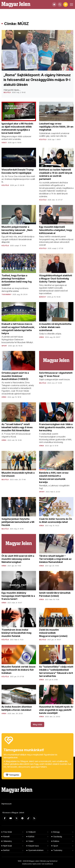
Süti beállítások (47, 864)
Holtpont (32, 832)
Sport (56, 846)
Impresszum (7, 804)
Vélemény (8, 841)
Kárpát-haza (34, 846)
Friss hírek (8, 832)
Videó (31, 841)
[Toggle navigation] (71, 4)
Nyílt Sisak (8, 846)
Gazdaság (58, 837)
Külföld (31, 837)
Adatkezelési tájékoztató (32, 864)
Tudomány (58, 850)
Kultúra (56, 841)
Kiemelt (6, 837)
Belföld (6, 850)
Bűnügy (57, 832)
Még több (37, 724)
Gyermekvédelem (36, 850)
